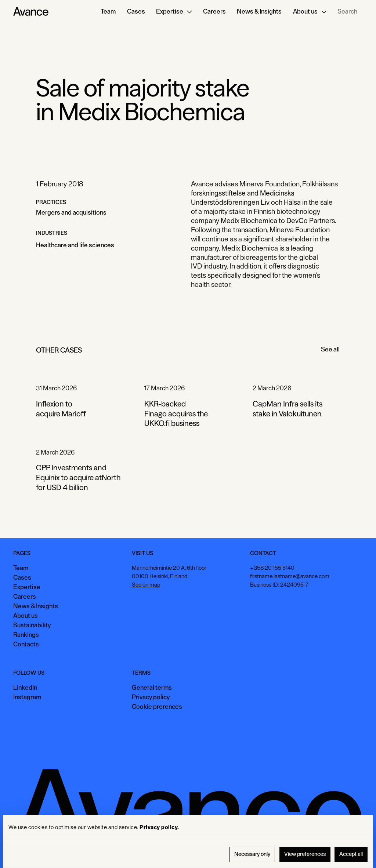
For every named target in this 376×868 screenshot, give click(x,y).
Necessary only (252, 854)
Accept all (351, 854)
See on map (146, 585)
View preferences (305, 854)
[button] (174, 12)
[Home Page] (31, 12)
